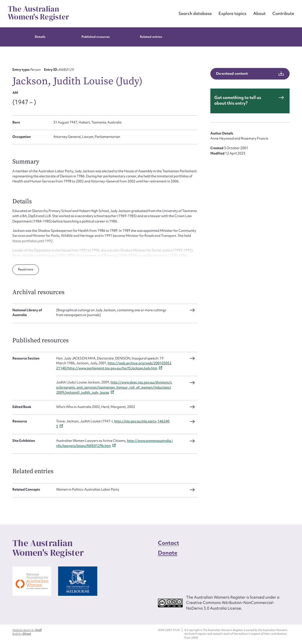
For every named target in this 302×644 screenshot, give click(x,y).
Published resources (96, 37)
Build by (22, 634)
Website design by (27, 630)
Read (22, 269)
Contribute (283, 13)
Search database (195, 13)
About (259, 13)
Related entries (151, 37)
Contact (169, 543)
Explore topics (232, 13)
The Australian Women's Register (38, 13)
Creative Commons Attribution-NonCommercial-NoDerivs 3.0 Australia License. (230, 605)
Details (40, 37)
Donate (168, 553)
